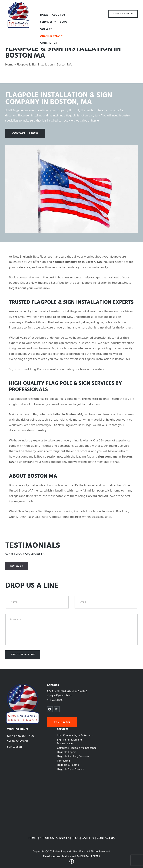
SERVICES (48, 22)
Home (9, 65)
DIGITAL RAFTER (90, 857)
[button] (55, 22)
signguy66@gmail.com (59, 696)
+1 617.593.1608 (55, 700)
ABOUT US (58, 15)
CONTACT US (49, 43)
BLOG (63, 22)
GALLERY (46, 29)
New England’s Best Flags (70, 852)
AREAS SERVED (52, 36)
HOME (44, 15)
